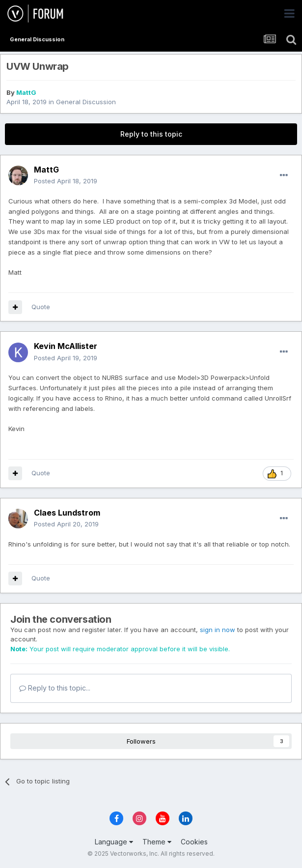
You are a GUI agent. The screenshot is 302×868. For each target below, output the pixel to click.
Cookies (194, 842)
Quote (41, 307)
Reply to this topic (151, 134)
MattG (26, 92)
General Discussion (86, 102)
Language (114, 842)
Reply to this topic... (55, 688)
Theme (157, 842)
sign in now (218, 630)
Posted (66, 181)
